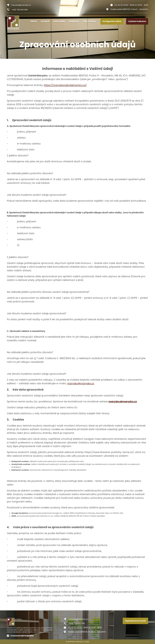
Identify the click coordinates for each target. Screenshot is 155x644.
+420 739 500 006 (17, 10)
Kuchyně (45, 21)
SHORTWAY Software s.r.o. (76, 642)
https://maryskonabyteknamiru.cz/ (65, 85)
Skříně (34, 21)
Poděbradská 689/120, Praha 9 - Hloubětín (127, 9)
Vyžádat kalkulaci (137, 21)
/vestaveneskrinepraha (20, 636)
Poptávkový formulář (135, 621)
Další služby (59, 21)
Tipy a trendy (89, 21)
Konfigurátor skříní (112, 21)
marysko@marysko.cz (19, 5)
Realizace (74, 21)
